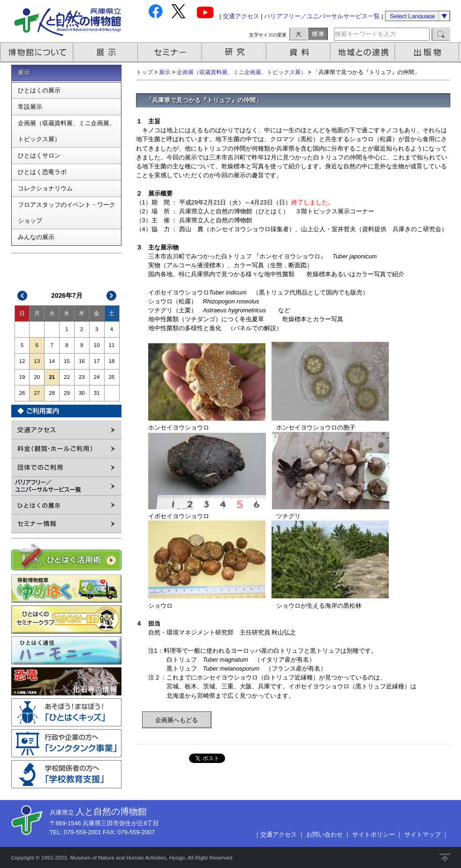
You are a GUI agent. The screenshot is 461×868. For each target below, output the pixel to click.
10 (97, 345)
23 (82, 377)
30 (82, 393)
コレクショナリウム (45, 188)
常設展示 (30, 107)
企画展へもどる (177, 720)
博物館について (37, 52)
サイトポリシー (374, 834)
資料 (299, 52)
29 (67, 393)
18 (112, 361)
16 (82, 361)
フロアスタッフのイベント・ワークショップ (67, 213)
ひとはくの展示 (39, 90)
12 (22, 361)
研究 (235, 52)
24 (97, 377)
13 (37, 361)
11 (112, 345)
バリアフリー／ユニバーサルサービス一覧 (322, 16)
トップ (144, 72)
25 (112, 377)
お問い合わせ (325, 834)
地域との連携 (364, 52)
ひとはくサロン (39, 155)
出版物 (429, 52)
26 (22, 393)
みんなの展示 (36, 237)
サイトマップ (423, 834)
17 (97, 361)
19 (22, 377)
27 (37, 393)
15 (67, 361)
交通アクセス (241, 16)
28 (52, 393)
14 (52, 361)
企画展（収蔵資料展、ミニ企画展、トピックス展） (67, 131)
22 (67, 377)
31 (97, 393)
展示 (106, 52)
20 (37, 377)
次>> (111, 296)
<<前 (23, 296)
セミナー (170, 52)
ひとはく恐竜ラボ (42, 172)
